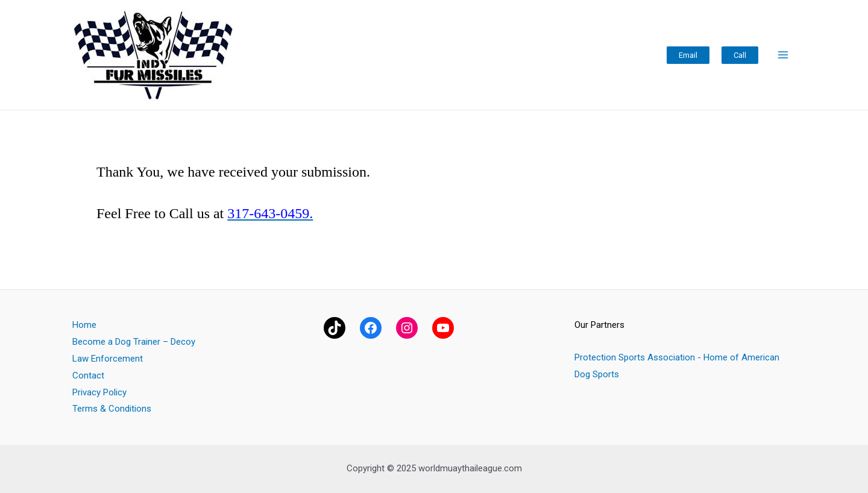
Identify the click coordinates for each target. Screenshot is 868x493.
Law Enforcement (108, 359)
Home (84, 325)
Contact (88, 375)
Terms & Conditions (112, 409)
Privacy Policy (99, 392)
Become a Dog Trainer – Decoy (134, 342)
